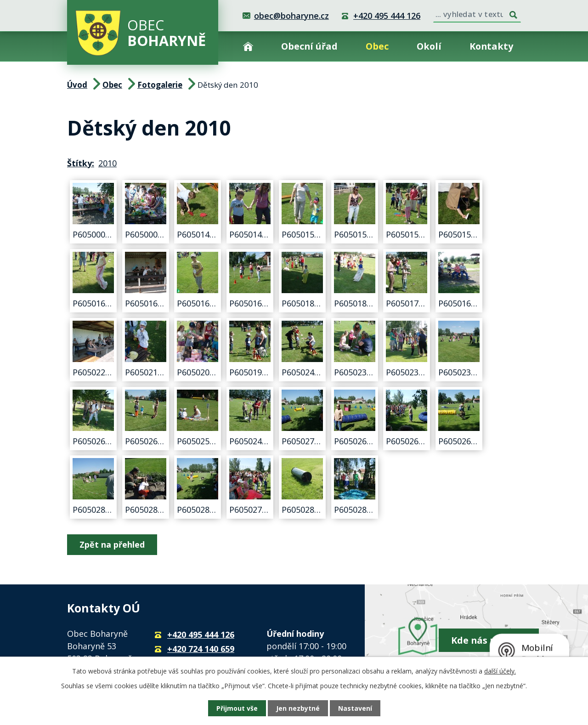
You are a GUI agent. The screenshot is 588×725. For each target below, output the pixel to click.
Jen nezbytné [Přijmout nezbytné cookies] (298, 708)
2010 (107, 163)
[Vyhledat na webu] (477, 13)
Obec (377, 46)
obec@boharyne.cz (291, 16)
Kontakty (491, 46)
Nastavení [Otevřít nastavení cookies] (355, 708)
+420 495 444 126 (387, 16)
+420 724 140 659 (201, 649)
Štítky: (81, 163)
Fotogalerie (160, 85)
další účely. (500, 671)
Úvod (248, 46)
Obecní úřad (309, 46)
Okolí (429, 46)
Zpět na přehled (112, 544)
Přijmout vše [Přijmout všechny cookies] (237, 708)
